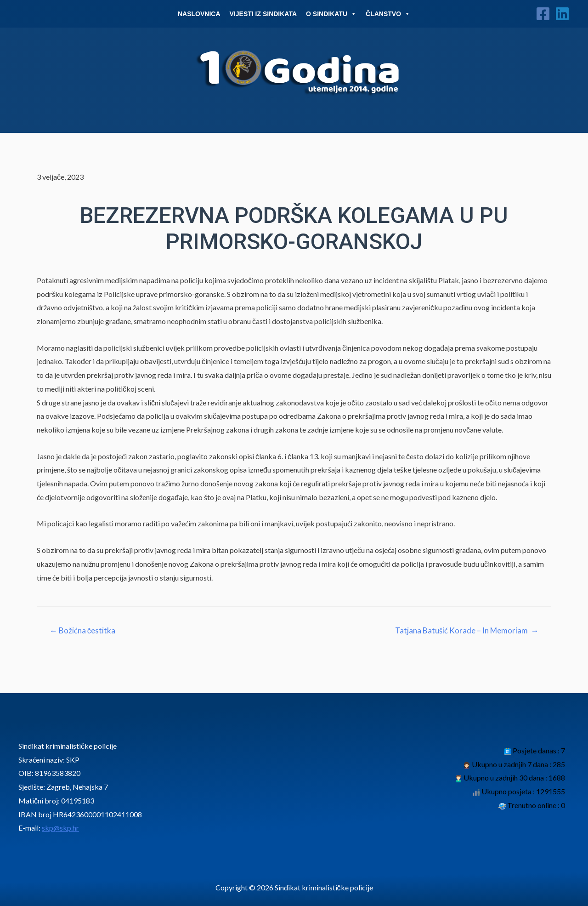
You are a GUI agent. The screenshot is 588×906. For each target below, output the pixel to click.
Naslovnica (199, 14)
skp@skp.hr (60, 828)
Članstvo (388, 14)
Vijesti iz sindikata (263, 14)
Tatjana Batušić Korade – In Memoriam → (467, 630)
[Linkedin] (562, 14)
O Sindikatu (331, 14)
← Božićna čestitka (83, 630)
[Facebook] (543, 14)
